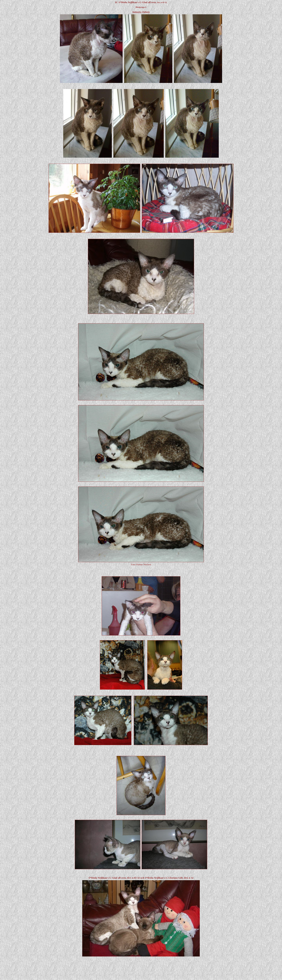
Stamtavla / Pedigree (141, 12)
